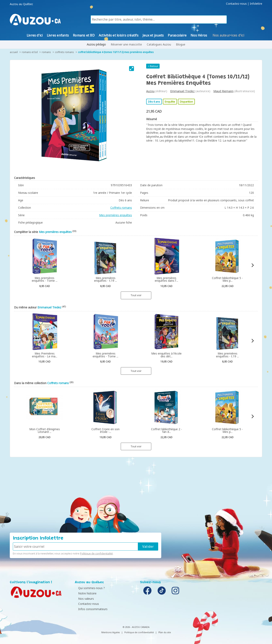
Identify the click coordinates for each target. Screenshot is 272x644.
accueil (14, 52)
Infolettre (256, 4)
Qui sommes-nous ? (89, 588)
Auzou (150, 91)
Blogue (181, 44)
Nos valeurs (84, 599)
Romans (46, 52)
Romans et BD (30, 52)
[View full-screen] (132, 69)
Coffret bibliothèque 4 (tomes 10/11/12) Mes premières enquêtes (116, 52)
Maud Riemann (223, 91)
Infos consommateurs (91, 609)
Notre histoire (85, 593)
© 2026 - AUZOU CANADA (136, 627)
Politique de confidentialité (96, 553)
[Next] (252, 265)
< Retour (153, 66)
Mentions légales (111, 632)
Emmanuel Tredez (182, 91)
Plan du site (165, 632)
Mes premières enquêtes (116, 215)
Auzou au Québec (21, 4)
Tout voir (136, 295)
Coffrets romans (64, 52)
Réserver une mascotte (126, 44)
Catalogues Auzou (159, 44)
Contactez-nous (236, 4)
